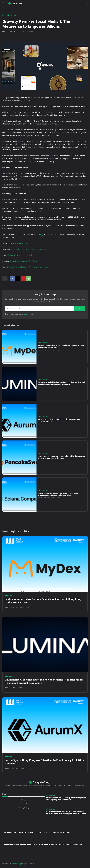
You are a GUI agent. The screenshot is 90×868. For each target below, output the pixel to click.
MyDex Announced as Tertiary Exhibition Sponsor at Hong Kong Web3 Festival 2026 (61, 346)
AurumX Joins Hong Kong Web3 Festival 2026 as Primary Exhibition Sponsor (59, 420)
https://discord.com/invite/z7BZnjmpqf (24, 261)
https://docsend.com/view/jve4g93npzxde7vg (30, 249)
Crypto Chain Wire (25, 32)
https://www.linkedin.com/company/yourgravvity (28, 267)
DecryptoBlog (16, 864)
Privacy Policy (28, 314)
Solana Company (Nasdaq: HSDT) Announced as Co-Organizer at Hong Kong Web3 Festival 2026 (58, 494)
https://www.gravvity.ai (18, 243)
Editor (40, 387)
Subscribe (80, 308)
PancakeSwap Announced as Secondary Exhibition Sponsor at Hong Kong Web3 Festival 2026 (61, 457)
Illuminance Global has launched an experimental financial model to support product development (61, 383)
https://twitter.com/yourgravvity (21, 255)
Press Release (9, 15)
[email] (40, 309)
